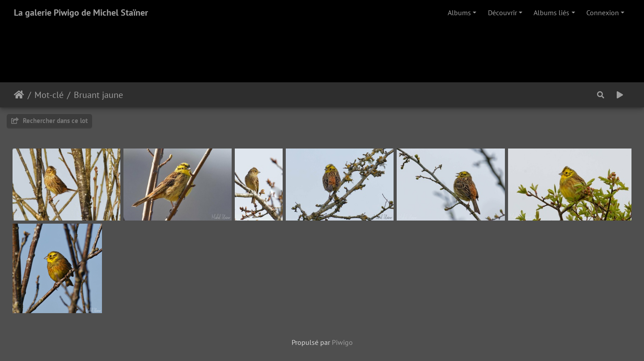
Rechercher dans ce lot (49, 121)
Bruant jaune (98, 95)
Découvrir (502, 13)
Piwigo (342, 342)
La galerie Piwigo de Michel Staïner (81, 13)
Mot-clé (49, 95)
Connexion (603, 13)
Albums (459, 13)
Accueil (19, 95)
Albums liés (551, 13)
